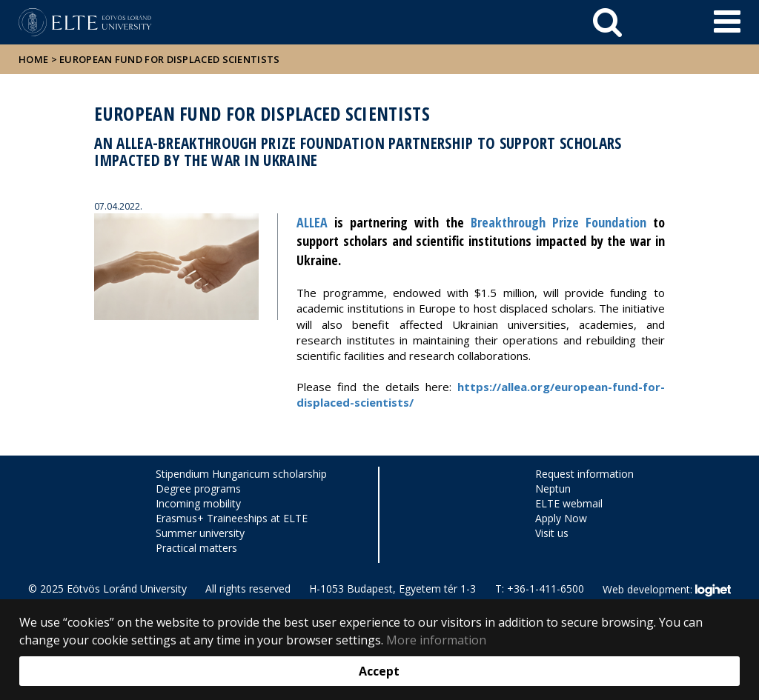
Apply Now (561, 518)
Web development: (667, 590)
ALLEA (312, 222)
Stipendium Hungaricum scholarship (241, 474)
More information (436, 640)
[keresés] (607, 22)
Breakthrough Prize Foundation (559, 222)
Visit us (552, 533)
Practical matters (196, 548)
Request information (584, 474)
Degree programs (198, 489)
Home (35, 59)
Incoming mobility (198, 503)
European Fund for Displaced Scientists (169, 59)
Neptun (553, 489)
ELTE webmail (569, 503)
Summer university (200, 533)
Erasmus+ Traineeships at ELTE (232, 518)
